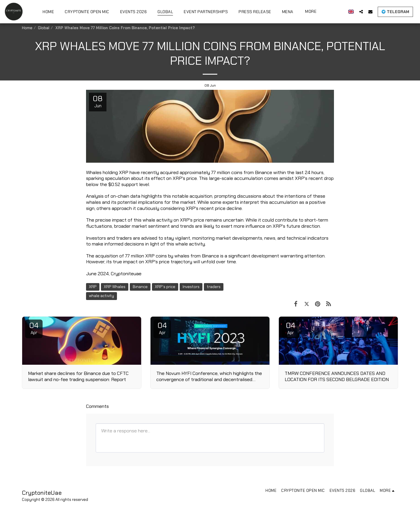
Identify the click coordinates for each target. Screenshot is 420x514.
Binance (140, 287)
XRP (93, 287)
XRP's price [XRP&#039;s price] (165, 287)
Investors (191, 287)
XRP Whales (115, 287)
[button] (361, 12)
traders (214, 287)
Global (44, 28)
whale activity (101, 296)
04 (34, 328)
